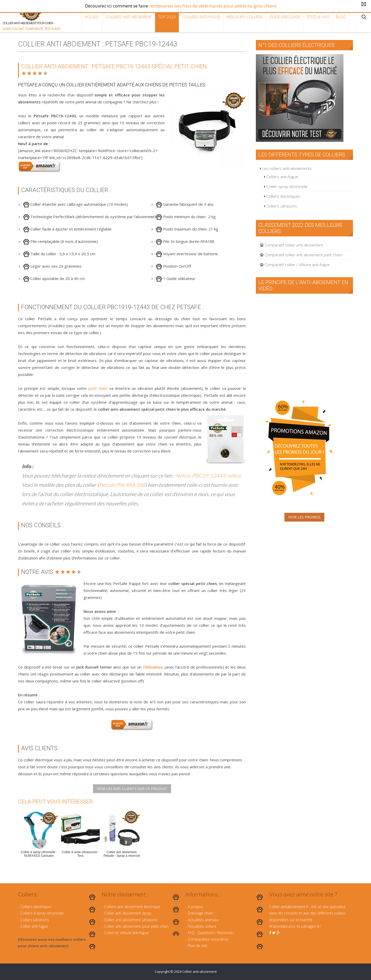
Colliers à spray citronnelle (42, 913)
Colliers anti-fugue (201, 17)
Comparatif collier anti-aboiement (292, 245)
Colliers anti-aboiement (129, 17)
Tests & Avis (318, 17)
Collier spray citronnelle (286, 186)
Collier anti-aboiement (199, 971)
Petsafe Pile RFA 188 (122, 485)
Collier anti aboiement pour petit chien (136, 926)
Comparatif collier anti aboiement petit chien (301, 255)
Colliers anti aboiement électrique (132, 907)
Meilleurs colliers (245, 17)
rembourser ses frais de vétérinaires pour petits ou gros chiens (213, 6)
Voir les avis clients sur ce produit (132, 789)
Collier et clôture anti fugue (126, 933)
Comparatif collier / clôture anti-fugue (295, 265)
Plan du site (197, 946)
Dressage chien (200, 913)
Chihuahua (153, 667)
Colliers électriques (282, 196)
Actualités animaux (203, 920)
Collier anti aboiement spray (128, 913)
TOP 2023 (167, 17)
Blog (341, 17)
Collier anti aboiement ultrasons (131, 920)
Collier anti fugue (34, 926)
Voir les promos (304, 517)
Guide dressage (285, 17)
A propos (196, 907)
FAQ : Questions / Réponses (211, 933)
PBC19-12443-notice (216, 475)
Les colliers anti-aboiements (286, 168)
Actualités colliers (202, 926)
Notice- (184, 475)
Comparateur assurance (208, 939)
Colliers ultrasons (281, 206)
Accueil (92, 17)
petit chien (98, 388)
